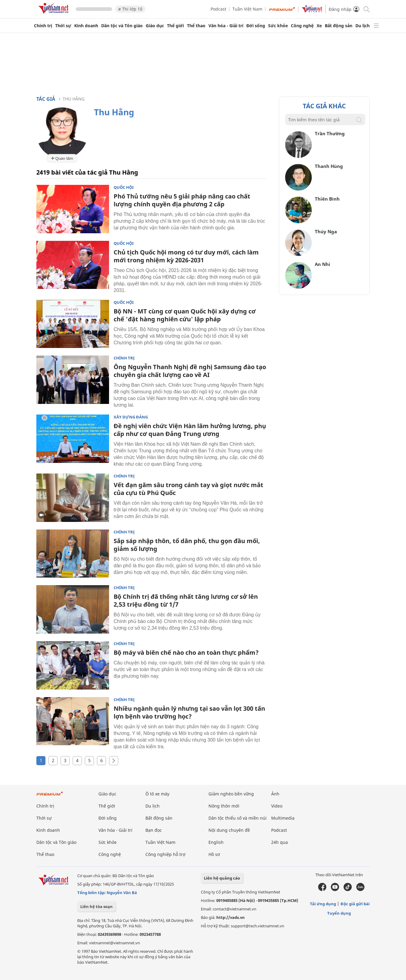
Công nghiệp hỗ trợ (165, 854)
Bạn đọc (154, 830)
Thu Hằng (74, 99)
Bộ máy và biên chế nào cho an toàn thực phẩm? (186, 652)
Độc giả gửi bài (355, 904)
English (216, 842)
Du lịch (363, 26)
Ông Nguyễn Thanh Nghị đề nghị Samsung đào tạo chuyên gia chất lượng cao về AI (190, 371)
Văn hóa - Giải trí (226, 26)
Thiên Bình (327, 199)
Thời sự (63, 26)
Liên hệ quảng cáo (222, 878)
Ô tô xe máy (157, 794)
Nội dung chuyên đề (229, 830)
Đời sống (256, 26)
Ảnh (275, 794)
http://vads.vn (231, 917)
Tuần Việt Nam (247, 9)
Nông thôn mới (224, 806)
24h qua (280, 842)
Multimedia (283, 818)
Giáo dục (155, 26)
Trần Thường (330, 133)
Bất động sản (339, 26)
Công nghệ (302, 26)
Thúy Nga (326, 231)
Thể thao (196, 26)
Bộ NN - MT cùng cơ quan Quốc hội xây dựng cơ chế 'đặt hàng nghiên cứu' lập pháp (185, 315)
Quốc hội (124, 187)
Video (277, 806)
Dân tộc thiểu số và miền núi (238, 818)
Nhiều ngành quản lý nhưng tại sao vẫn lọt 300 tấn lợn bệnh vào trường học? (189, 712)
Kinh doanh (86, 26)
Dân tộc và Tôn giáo (122, 26)
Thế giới (175, 26)
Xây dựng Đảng (131, 417)
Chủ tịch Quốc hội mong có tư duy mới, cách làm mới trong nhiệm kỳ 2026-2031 (186, 256)
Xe (319, 26)
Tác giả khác (324, 106)
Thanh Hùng (329, 166)
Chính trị (43, 26)
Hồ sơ (214, 854)
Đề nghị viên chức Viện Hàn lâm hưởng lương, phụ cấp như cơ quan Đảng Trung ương (190, 430)
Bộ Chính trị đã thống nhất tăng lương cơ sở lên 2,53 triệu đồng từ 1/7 (186, 600)
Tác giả (46, 99)
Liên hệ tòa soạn (97, 906)
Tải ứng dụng (323, 904)
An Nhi (323, 264)
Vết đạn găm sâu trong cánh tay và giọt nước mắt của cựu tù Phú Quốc (188, 489)
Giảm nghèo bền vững (231, 794)
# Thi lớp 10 (130, 9)
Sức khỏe (278, 26)
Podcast (218, 9)
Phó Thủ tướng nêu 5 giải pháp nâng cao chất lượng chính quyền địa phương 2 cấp (182, 200)
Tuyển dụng (339, 913)
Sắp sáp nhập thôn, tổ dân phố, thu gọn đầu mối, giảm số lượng (187, 545)
